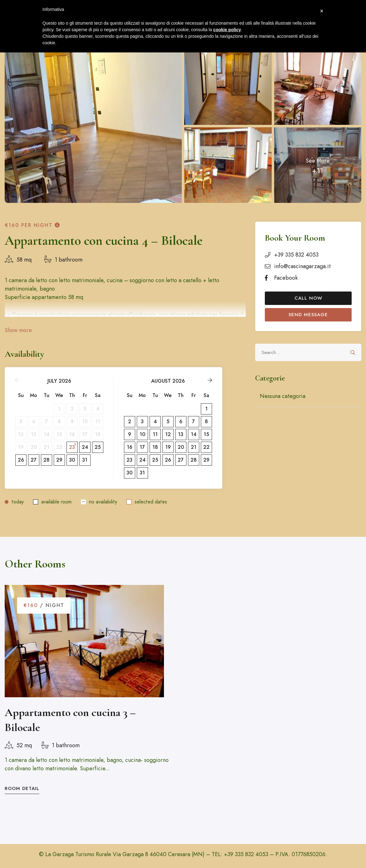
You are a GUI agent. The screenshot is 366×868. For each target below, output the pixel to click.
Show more (18, 330)
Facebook (286, 278)
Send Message (308, 315)
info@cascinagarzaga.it (302, 266)
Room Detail (22, 789)
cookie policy (227, 30)
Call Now (308, 298)
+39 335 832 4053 (296, 255)
